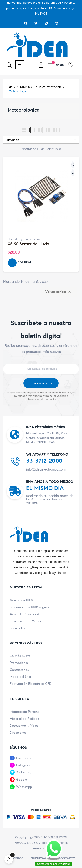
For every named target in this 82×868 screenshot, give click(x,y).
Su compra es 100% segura (29, 607)
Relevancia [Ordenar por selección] (41, 140)
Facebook (24, 758)
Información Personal (25, 712)
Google (22, 780)
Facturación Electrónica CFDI (31, 684)
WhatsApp (24, 787)
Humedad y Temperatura (24, 239)
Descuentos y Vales (24, 726)
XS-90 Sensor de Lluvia (28, 244)
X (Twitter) (24, 772)
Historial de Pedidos (24, 719)
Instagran (23, 765)
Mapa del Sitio (20, 677)
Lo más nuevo (20, 656)
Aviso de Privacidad (24, 614)
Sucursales (17, 628)
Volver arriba (59, 292)
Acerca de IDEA (22, 600)
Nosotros (15, 858)
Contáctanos (19, 670)
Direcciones (18, 733)
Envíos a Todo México (26, 621)
